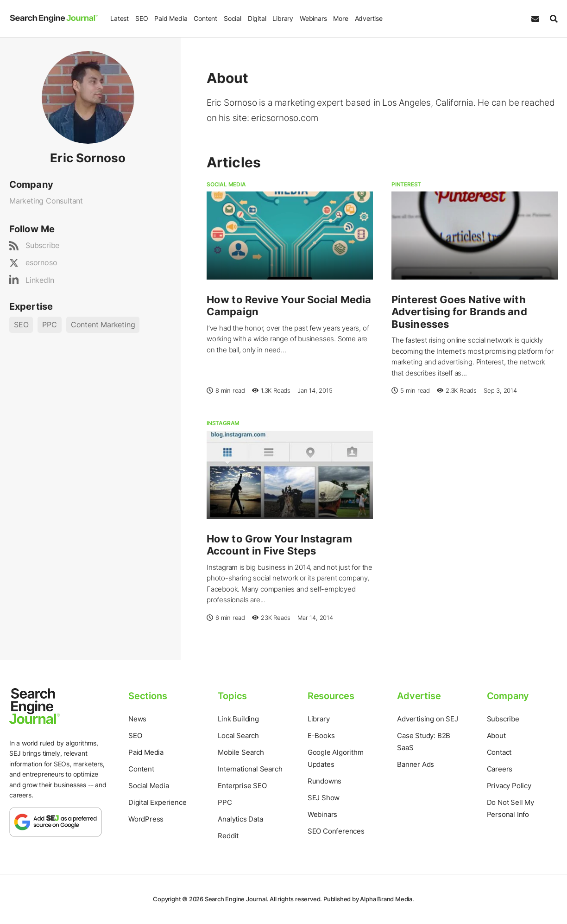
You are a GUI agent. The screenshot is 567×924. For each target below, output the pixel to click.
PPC (49, 325)
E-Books (321, 736)
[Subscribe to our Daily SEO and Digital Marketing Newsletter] (535, 19)
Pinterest (406, 184)
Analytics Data (240, 819)
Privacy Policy (509, 786)
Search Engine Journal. (237, 899)
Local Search (238, 736)
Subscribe (42, 245)
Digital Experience (157, 802)
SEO (141, 18)
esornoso (41, 262)
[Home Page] (53, 19)
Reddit (228, 836)
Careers (500, 769)
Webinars (313, 18)
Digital (257, 18)
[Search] (551, 19)
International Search (250, 769)
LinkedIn (40, 280)
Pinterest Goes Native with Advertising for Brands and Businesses (459, 312)
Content (205, 18)
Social (232, 18)
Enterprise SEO (242, 786)
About (496, 736)
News (137, 719)
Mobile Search (241, 752)
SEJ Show (324, 798)
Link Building (238, 719)
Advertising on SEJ (427, 719)
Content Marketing (103, 325)
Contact (499, 752)
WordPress (146, 819)
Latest (119, 18)
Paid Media (170, 18)
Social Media (226, 184)
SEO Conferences (336, 831)
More (340, 18)
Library (282, 18)
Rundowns (324, 781)
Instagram (223, 423)
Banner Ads (416, 764)
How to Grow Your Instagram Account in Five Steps (279, 545)
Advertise (368, 18)
